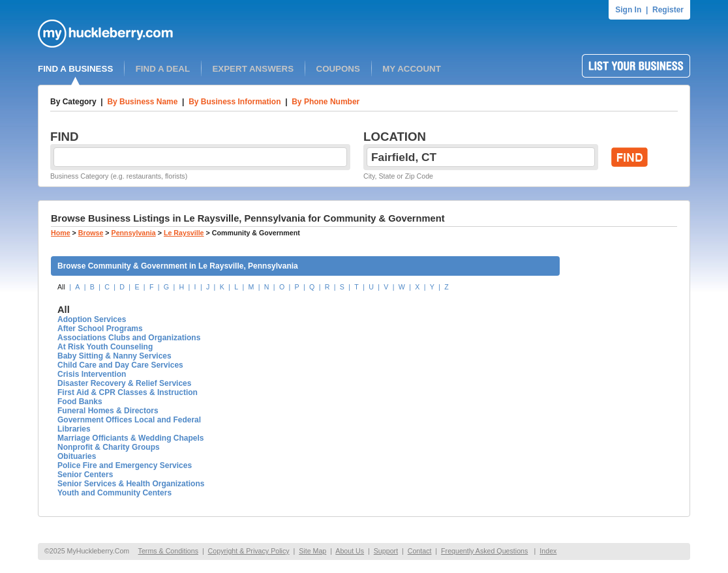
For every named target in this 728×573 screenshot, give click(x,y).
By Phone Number (326, 102)
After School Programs (100, 329)
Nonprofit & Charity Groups (109, 447)
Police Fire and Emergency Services (125, 465)
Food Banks (80, 402)
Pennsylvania (134, 233)
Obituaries (77, 456)
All (61, 287)
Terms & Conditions (168, 551)
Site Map (312, 551)
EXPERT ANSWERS (253, 69)
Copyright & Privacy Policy (249, 551)
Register (668, 10)
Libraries (74, 429)
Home (61, 233)
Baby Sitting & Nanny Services (114, 356)
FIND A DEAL (163, 69)
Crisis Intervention (92, 374)
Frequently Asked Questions (484, 551)
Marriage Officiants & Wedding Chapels (130, 438)
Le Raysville (184, 233)
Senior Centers (85, 475)
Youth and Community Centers (114, 493)
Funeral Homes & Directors (108, 411)
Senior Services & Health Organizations (131, 484)
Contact (420, 551)
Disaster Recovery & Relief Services (124, 383)
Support (386, 551)
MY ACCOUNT (412, 69)
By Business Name (142, 102)
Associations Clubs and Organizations (129, 338)
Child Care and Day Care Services (120, 365)
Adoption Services (92, 319)
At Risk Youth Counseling (105, 347)
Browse (91, 233)
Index (548, 551)
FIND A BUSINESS (75, 69)
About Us (350, 551)
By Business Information (235, 102)
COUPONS (338, 69)
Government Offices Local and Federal (129, 420)
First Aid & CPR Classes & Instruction (128, 392)
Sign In (628, 10)
